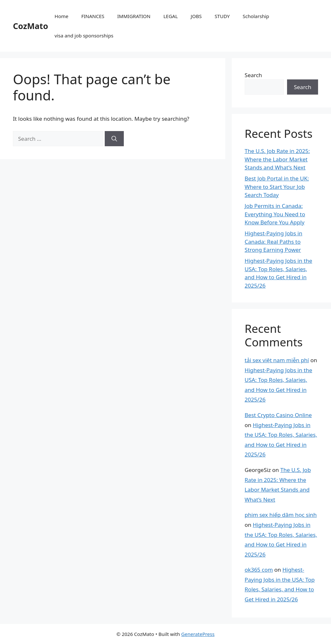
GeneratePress (198, 634)
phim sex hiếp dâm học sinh (281, 515)
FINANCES (93, 16)
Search (253, 75)
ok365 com (259, 570)
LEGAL (171, 16)
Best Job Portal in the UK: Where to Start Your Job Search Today (277, 187)
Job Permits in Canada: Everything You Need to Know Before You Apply (275, 214)
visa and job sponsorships (84, 36)
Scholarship (256, 16)
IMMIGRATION (134, 16)
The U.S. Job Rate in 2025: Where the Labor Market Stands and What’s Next (277, 159)
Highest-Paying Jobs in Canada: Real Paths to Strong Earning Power (273, 241)
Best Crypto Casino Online (278, 415)
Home (62, 16)
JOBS (196, 16)
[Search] (114, 139)
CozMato (31, 26)
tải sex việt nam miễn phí (277, 360)
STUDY (222, 16)
